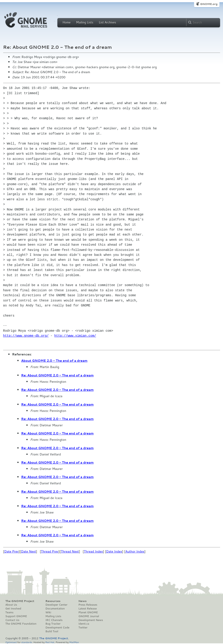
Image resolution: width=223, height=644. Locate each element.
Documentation (55, 609)
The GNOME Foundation (21, 624)
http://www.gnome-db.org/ (26, 336)
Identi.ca (84, 624)
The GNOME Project (20, 601)
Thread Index (93, 551)
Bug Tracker (53, 624)
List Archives (107, 22)
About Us (11, 605)
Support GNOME (16, 616)
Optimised (11, 642)
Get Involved (13, 609)
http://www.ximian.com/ (75, 336)
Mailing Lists (85, 22)
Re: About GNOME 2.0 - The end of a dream (58, 375)
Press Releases (88, 605)
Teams (9, 612)
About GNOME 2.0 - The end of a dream (54, 361)
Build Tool (52, 631)
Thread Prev (50, 551)
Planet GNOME (88, 612)
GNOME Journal (89, 616)
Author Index (135, 551)
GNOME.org (209, 4)
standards (27, 642)
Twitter (83, 628)
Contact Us (12, 620)
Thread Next (70, 551)
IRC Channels (54, 620)
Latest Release (88, 609)
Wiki (48, 612)
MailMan (74, 642)
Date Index (114, 551)
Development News (91, 620)
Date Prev (12, 551)
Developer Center (56, 605)
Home (67, 22)
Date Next (28, 551)
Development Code (57, 628)
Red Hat (50, 642)
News (82, 601)
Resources (53, 601)
